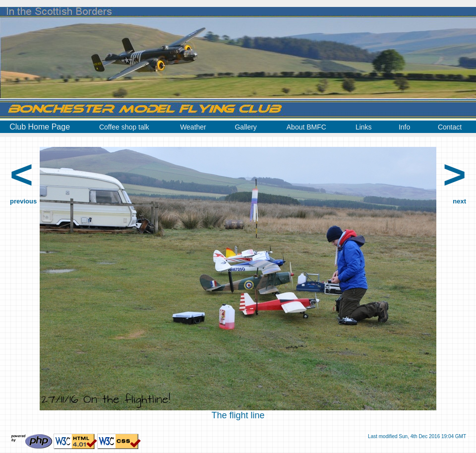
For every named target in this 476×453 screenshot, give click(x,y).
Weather (193, 127)
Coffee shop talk (124, 127)
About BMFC (306, 127)
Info (404, 127)
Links (364, 127)
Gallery (245, 127)
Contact (450, 127)
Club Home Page (40, 127)
